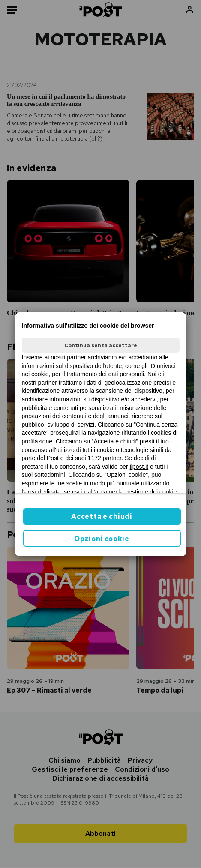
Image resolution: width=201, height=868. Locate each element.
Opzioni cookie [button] (102, 539)
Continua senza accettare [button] (101, 345)
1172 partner (105, 458)
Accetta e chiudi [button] (102, 516)
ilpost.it (139, 467)
